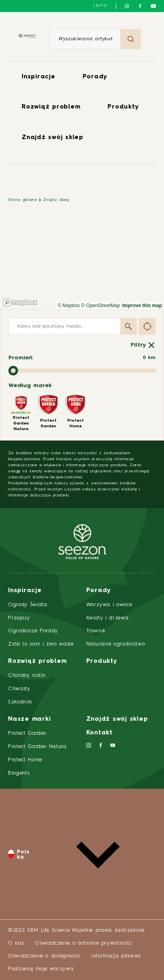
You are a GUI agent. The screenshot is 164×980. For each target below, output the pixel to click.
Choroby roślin (27, 676)
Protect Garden (27, 733)
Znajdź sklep (56, 200)
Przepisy (19, 618)
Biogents (19, 773)
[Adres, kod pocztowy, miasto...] (73, 326)
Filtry (143, 345)
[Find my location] (147, 326)
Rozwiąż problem (51, 107)
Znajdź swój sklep (53, 138)
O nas (16, 943)
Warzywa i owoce (109, 605)
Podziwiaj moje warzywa (41, 969)
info (101, 6)
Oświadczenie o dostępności (44, 956)
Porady (95, 77)
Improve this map (142, 305)
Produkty (123, 107)
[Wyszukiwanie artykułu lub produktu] (85, 39)
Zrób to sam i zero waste (41, 644)
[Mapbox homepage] (20, 302)
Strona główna (22, 200)
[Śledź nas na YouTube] (153, 6)
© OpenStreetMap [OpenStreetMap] (100, 305)
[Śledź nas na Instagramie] (127, 6)
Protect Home (25, 760)
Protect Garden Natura (37, 747)
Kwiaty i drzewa (107, 618)
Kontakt (99, 733)
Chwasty (19, 689)
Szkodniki (20, 702)
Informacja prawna (116, 956)
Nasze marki (29, 719)
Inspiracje (38, 77)
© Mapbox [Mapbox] (69, 305)
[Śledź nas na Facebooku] (140, 6)
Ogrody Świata (27, 605)
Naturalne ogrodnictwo (116, 644)
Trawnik (96, 631)
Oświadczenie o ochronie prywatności (83, 943)
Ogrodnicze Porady (33, 631)
